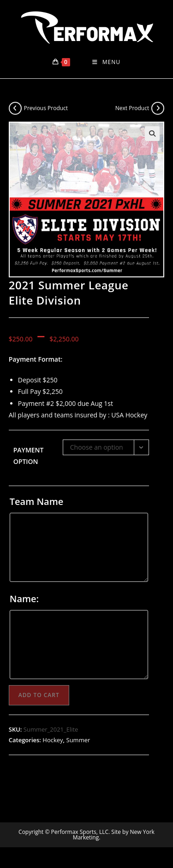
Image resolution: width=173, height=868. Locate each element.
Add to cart (39, 695)
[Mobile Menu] (106, 62)
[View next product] (158, 108)
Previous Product (46, 108)
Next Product (132, 108)
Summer (78, 740)
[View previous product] (15, 108)
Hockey (53, 740)
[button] (152, 134)
